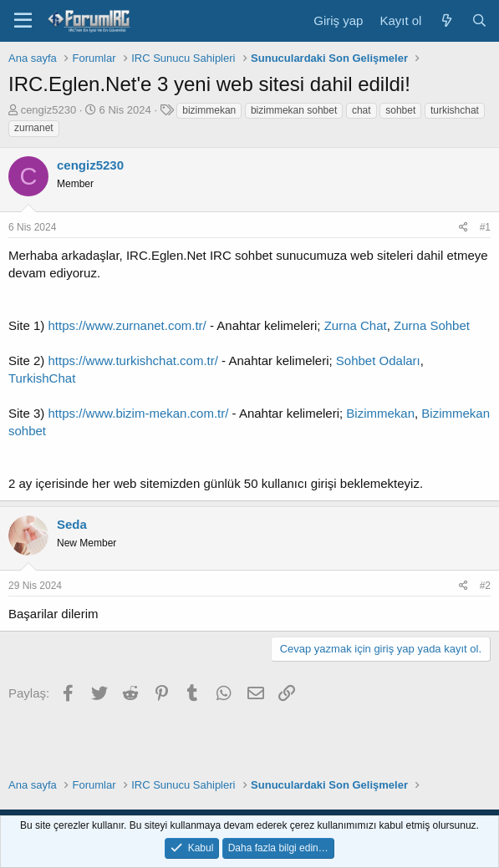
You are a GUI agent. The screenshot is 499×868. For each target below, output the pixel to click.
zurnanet (34, 128)
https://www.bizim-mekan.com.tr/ (139, 413)
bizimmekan (209, 110)
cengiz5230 (49, 110)
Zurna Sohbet (432, 325)
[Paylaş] (463, 228)
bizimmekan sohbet (294, 110)
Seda (72, 524)
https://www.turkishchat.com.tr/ (133, 360)
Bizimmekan (380, 413)
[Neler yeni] (446, 20)
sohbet (400, 110)
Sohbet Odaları (378, 360)
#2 (485, 586)
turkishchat (455, 110)
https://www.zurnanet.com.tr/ (127, 325)
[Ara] (479, 20)
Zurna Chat (356, 325)
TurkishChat (42, 378)
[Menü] (23, 21)
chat (362, 110)
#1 (485, 227)
